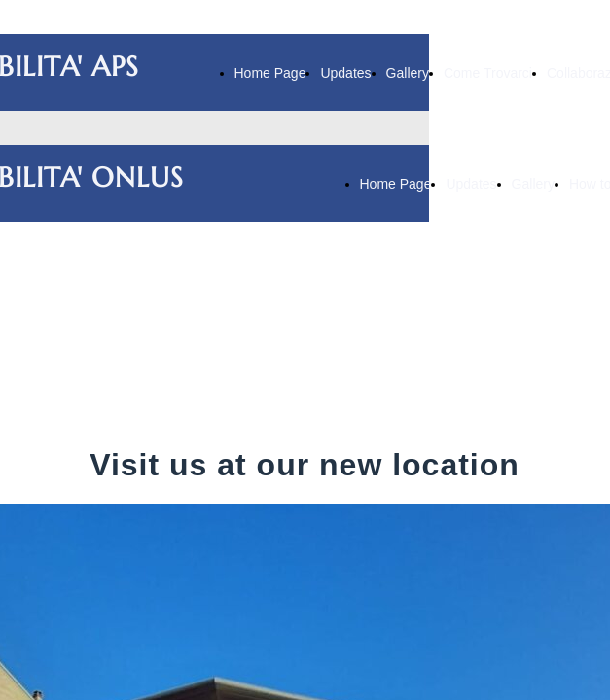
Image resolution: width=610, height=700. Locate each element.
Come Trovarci (488, 73)
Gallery (408, 73)
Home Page (270, 73)
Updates (345, 73)
